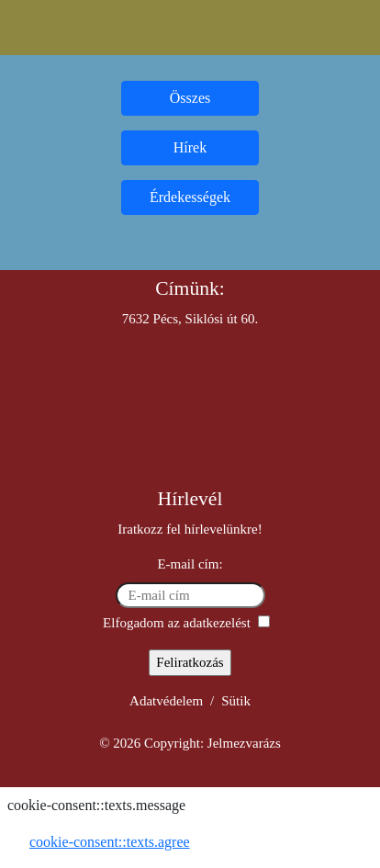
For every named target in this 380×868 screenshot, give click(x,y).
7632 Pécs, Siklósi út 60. (190, 319)
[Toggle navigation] (190, 28)
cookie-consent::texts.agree (110, 842)
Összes (190, 98)
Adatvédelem (166, 701)
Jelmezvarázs (244, 743)
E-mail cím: (190, 564)
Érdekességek (190, 197)
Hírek (190, 147)
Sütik (236, 701)
